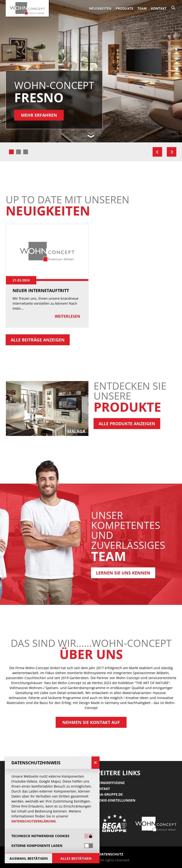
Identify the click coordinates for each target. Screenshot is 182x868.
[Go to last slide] (157, 152)
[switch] (89, 846)
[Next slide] (172, 152)
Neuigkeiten (100, 8)
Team (142, 8)
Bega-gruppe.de (109, 794)
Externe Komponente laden (37, 846)
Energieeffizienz (109, 783)
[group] (91, 408)
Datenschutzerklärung (34, 821)
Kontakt (159, 8)
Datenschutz (111, 854)
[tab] (11, 152)
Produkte (125, 8)
